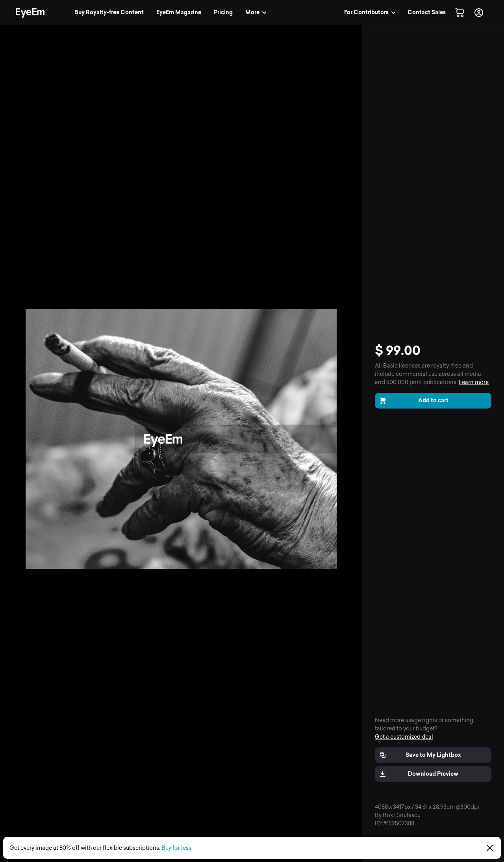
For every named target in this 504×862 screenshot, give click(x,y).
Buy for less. (177, 848)
